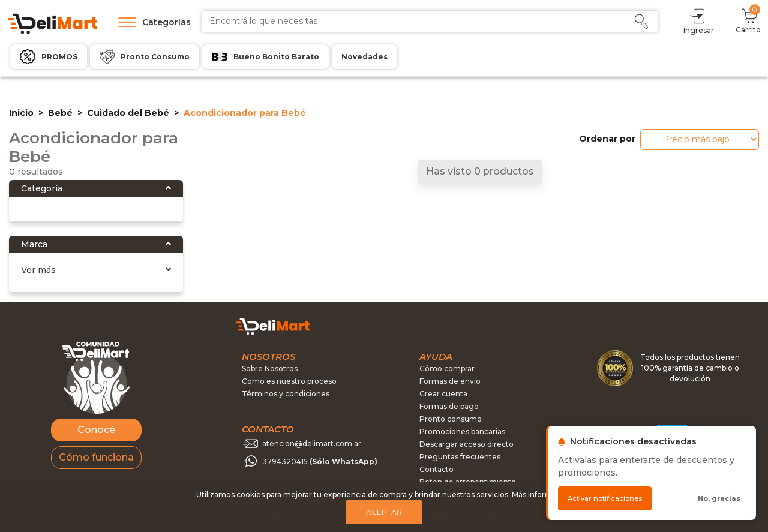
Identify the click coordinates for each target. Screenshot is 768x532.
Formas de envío (450, 381)
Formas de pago (449, 406)
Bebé (60, 113)
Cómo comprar (447, 369)
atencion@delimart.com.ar (312, 443)
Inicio (21, 113)
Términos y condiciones (286, 394)
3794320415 (320, 461)
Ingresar (699, 21)
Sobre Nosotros (270, 369)
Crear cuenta (443, 394)
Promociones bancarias (462, 432)
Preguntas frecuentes (460, 457)
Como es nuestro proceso (289, 381)
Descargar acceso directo (466, 444)
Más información (542, 495)
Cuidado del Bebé (128, 113)
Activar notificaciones (605, 498)
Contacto (436, 469)
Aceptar (384, 512)
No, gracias (719, 498)
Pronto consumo (451, 419)
